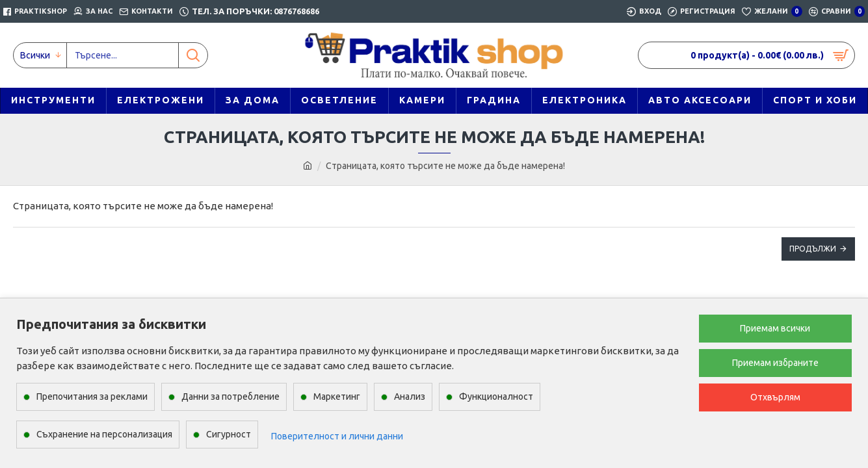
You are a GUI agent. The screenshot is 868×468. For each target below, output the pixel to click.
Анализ (410, 396)
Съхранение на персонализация (104, 434)
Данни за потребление (230, 396)
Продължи (813, 249)
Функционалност (496, 396)
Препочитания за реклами (92, 396)
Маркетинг (337, 396)
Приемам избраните (775, 363)
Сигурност (229, 434)
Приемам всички (775, 328)
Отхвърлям (775, 397)
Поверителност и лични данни (337, 436)
